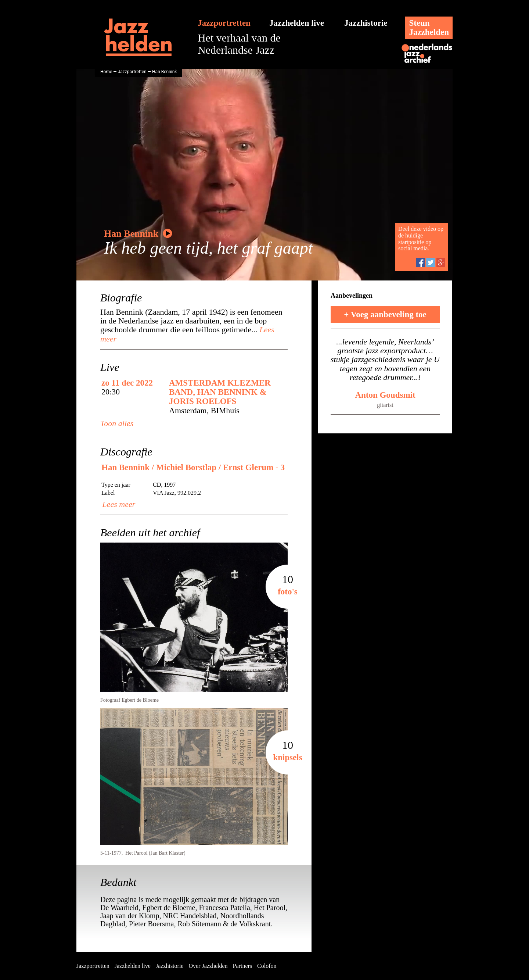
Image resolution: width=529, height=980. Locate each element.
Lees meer (118, 504)
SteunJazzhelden (429, 28)
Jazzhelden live (297, 23)
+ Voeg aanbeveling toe (385, 314)
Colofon (267, 966)
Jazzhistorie (366, 23)
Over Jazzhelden (208, 966)
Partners (242, 966)
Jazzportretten (224, 23)
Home (106, 72)
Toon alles (117, 423)
